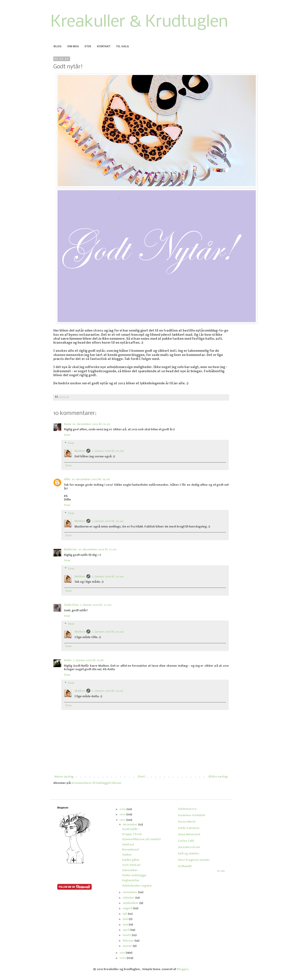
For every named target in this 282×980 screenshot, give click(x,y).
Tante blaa (71, 605)
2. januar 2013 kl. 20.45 (108, 691)
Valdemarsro (187, 809)
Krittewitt (185, 866)
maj (126, 925)
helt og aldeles (189, 854)
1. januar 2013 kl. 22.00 (96, 605)
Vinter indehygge (134, 875)
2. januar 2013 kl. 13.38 (88, 660)
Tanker (127, 855)
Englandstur (131, 881)
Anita (68, 660)
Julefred (128, 845)
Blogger (182, 969)
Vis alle (221, 871)
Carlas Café (186, 841)
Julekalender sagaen (137, 886)
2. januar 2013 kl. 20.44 (108, 521)
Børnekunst (130, 850)
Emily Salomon (189, 828)
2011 (123, 953)
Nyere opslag (64, 777)
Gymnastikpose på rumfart (141, 839)
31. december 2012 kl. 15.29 (91, 424)
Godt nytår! (130, 829)
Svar (67, 435)
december (130, 825)
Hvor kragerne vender (194, 860)
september (131, 903)
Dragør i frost (132, 834)
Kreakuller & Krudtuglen (139, 22)
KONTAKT (104, 47)
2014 (123, 809)
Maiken (80, 451)
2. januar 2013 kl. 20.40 (108, 451)
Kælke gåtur (131, 860)
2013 (123, 815)
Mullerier (70, 550)
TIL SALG (122, 47)
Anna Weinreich (189, 835)
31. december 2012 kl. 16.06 (91, 479)
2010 (123, 958)
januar (128, 946)
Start (141, 777)
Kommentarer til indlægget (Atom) (96, 783)
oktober (129, 898)
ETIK (88, 47)
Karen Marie (187, 822)
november (130, 892)
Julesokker (130, 870)
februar (129, 941)
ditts (67, 479)
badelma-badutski (192, 815)
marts (127, 935)
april (126, 930)
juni (126, 919)
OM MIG (73, 47)
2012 (123, 820)
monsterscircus (189, 847)
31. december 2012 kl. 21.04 (97, 550)
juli (125, 914)
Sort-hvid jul (131, 865)
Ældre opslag (218, 777)
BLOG (58, 47)
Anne (68, 424)
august (128, 908)
